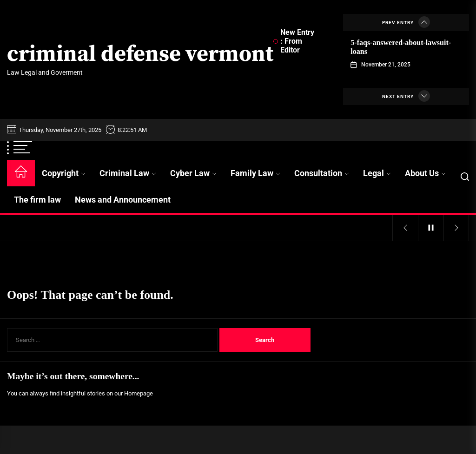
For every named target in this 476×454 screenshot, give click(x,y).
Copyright (64, 173)
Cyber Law (193, 173)
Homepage (139, 393)
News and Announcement (123, 200)
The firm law (37, 200)
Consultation (322, 173)
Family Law (255, 173)
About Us (425, 173)
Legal (377, 173)
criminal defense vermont (140, 55)
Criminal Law (128, 173)
